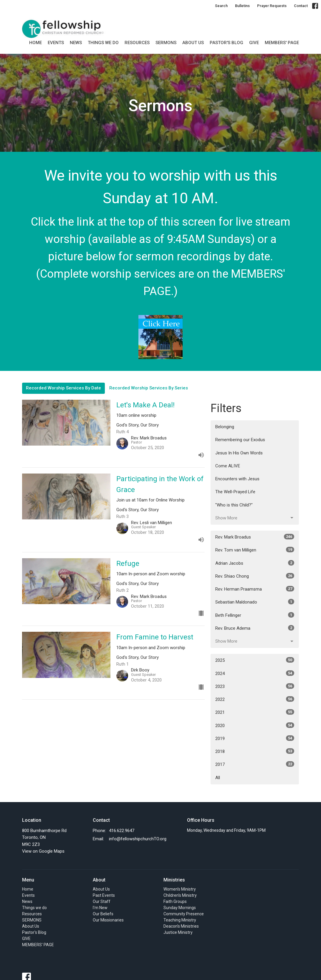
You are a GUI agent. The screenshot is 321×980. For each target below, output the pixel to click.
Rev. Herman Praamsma (255, 589)
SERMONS (166, 43)
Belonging (225, 427)
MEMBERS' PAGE (282, 43)
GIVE (254, 43)
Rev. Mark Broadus (255, 537)
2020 (255, 725)
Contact (301, 6)
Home (35, 43)
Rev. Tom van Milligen (255, 550)
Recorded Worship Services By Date (63, 388)
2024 (255, 673)
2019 (255, 738)
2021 (255, 712)
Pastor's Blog (226, 43)
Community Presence (184, 914)
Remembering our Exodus (240, 440)
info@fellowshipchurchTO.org (138, 839)
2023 (255, 686)
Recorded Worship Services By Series (149, 388)
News (76, 43)
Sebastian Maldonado (255, 602)
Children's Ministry (180, 895)
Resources (137, 43)
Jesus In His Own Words (239, 453)
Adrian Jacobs (255, 563)
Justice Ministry (178, 932)
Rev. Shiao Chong (255, 576)
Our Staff (102, 901)
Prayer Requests (272, 6)
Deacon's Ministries (181, 926)
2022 (255, 699)
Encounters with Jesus (237, 479)
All (218, 778)
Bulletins (242, 6)
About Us (193, 43)
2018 (255, 751)
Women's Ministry (180, 889)
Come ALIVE (228, 466)
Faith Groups (175, 901)
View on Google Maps (43, 851)
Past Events (104, 895)
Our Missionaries (108, 920)
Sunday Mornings (180, 908)
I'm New (100, 908)
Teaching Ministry (180, 920)
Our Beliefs (103, 914)
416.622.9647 (122, 831)
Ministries (174, 880)
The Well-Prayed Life (235, 492)
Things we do (103, 43)
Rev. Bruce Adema (255, 628)
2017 (255, 764)
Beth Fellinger (255, 615)
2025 (255, 660)
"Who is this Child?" (234, 505)
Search (221, 6)
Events (56, 43)
